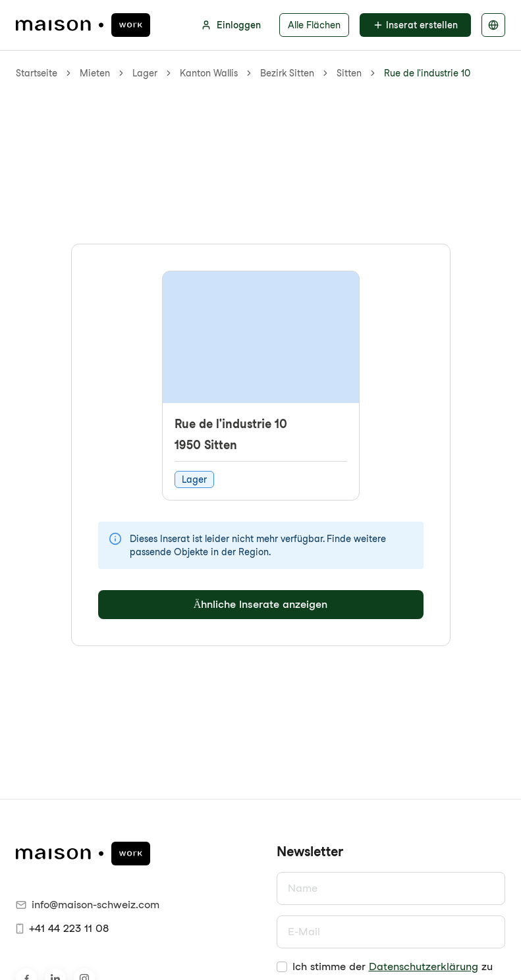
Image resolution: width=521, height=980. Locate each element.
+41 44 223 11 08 (62, 928)
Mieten (95, 73)
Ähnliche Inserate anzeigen (261, 604)
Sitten (349, 73)
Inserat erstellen (415, 25)
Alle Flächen (314, 25)
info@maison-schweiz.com (88, 905)
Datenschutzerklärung (424, 966)
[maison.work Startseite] (83, 25)
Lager (145, 73)
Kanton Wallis (209, 73)
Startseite (37, 73)
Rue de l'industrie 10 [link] (427, 73)
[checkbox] (282, 967)
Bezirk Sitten (287, 73)
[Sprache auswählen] (493, 25)
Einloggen (231, 25)
